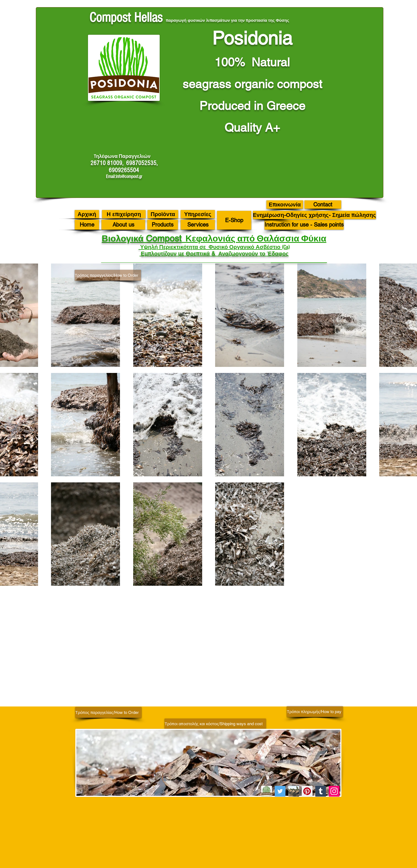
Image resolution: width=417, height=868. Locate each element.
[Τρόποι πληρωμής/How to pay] (315, 712)
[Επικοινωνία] (285, 205)
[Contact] (323, 205)
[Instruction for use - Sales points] (304, 225)
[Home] (87, 225)
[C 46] (294, 791)
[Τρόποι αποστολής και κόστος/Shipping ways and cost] (215, 724)
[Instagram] (334, 791)
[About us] (123, 225)
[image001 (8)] (267, 791)
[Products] (163, 225)
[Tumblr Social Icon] (321, 791)
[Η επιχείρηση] (124, 214)
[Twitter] (280, 791)
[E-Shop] (234, 220)
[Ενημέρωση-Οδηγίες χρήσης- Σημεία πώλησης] (314, 215)
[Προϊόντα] (163, 214)
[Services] (198, 225)
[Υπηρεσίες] (198, 214)
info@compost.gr (129, 177)
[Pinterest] (307, 791)
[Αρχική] (87, 214)
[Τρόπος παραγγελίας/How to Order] (108, 275)
